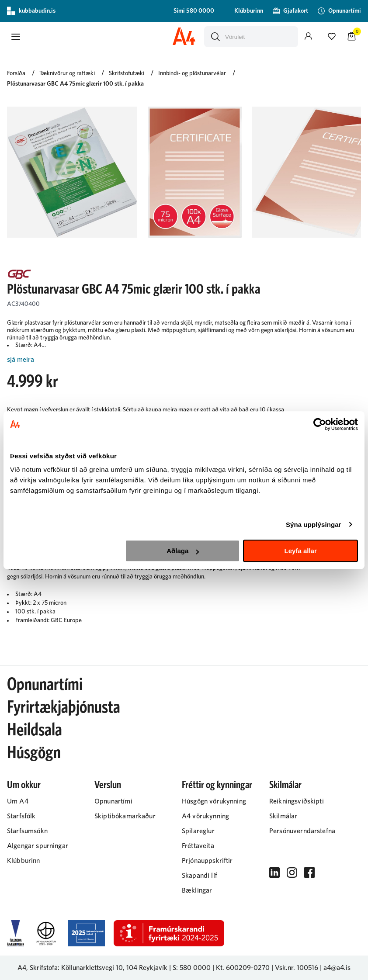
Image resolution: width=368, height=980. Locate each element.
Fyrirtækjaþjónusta (64, 707)
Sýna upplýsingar (314, 525)
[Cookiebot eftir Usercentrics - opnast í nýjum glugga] (320, 424)
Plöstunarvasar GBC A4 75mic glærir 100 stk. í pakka (75, 84)
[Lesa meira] (184, 360)
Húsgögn (34, 753)
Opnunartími (45, 685)
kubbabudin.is (31, 11)
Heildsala (35, 730)
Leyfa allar (301, 551)
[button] (16, 37)
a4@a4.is (337, 968)
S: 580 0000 (192, 968)
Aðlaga (183, 551)
